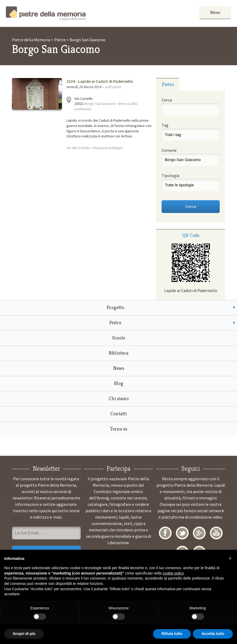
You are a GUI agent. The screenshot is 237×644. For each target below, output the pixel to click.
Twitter (182, 533)
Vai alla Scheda (78, 148)
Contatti (118, 414)
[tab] (168, 84)
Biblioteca (118, 353)
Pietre (115, 323)
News (119, 368)
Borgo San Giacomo (100, 104)
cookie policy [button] (173, 573)
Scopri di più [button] (24, 634)
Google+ (199, 533)
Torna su (119, 429)
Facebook (165, 533)
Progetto (115, 307)
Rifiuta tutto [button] (172, 634)
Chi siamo (119, 398)
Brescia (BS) (128, 104)
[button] (230, 558)
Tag (165, 125)
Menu (215, 12)
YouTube (216, 533)
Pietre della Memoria (46, 13)
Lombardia (83, 109)
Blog (119, 383)
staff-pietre (113, 87)
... (135, 136)
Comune (169, 150)
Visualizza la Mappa (108, 148)
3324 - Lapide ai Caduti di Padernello (100, 81)
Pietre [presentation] (168, 84)
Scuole (119, 338)
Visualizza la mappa (69, 100)
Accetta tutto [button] (213, 634)
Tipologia (170, 175)
